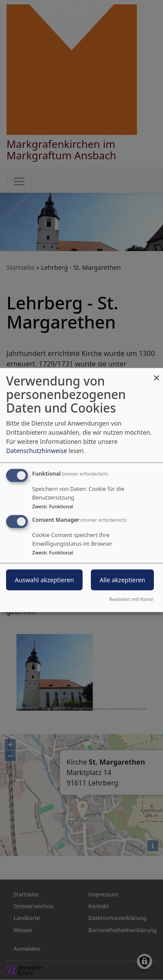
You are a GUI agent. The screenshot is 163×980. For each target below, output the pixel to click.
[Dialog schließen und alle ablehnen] (156, 374)
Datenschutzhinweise (37, 451)
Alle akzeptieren (122, 580)
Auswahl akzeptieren (44, 580)
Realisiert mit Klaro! (131, 599)
